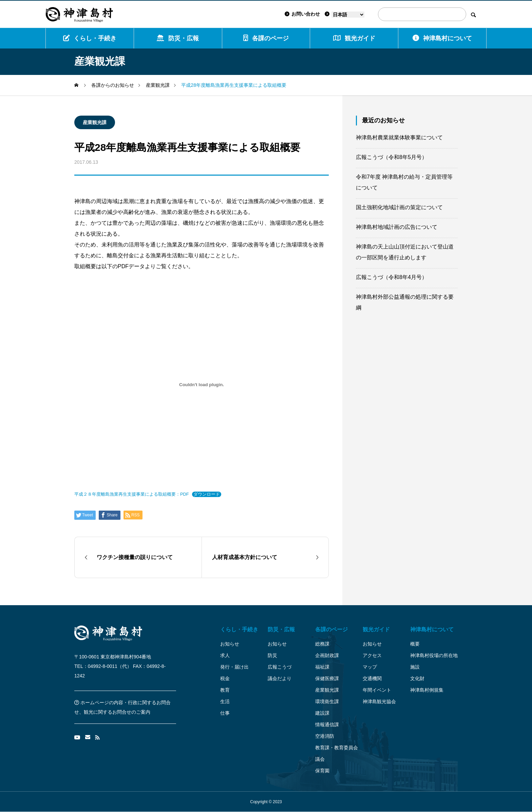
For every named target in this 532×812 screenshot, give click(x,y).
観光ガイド (376, 629)
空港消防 (325, 736)
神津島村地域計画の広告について (397, 227)
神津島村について (442, 38)
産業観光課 (95, 122)
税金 (225, 678)
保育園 (322, 771)
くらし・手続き (90, 38)
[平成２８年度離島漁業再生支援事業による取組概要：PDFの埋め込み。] (202, 384)
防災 (272, 655)
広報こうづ (280, 667)
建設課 (322, 713)
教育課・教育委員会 (337, 748)
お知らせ (230, 644)
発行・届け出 (234, 667)
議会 (320, 759)
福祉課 (322, 667)
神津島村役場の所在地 (434, 655)
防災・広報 (178, 38)
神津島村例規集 (427, 690)
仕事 (225, 713)
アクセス (372, 655)
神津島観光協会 (379, 701)
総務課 (322, 644)
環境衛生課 (327, 701)
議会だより (280, 678)
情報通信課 (327, 725)
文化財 (417, 678)
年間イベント (377, 690)
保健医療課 (327, 678)
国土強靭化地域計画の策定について (399, 207)
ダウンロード (207, 494)
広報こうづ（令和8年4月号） (392, 277)
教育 (225, 690)
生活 (225, 701)
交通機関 (372, 678)
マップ (370, 667)
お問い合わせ (302, 14)
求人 (225, 655)
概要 (415, 644)
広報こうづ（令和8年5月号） (392, 157)
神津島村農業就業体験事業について (399, 137)
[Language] (348, 15)
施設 (415, 667)
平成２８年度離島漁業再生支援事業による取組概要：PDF (132, 494)
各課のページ (266, 38)
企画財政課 (327, 655)
